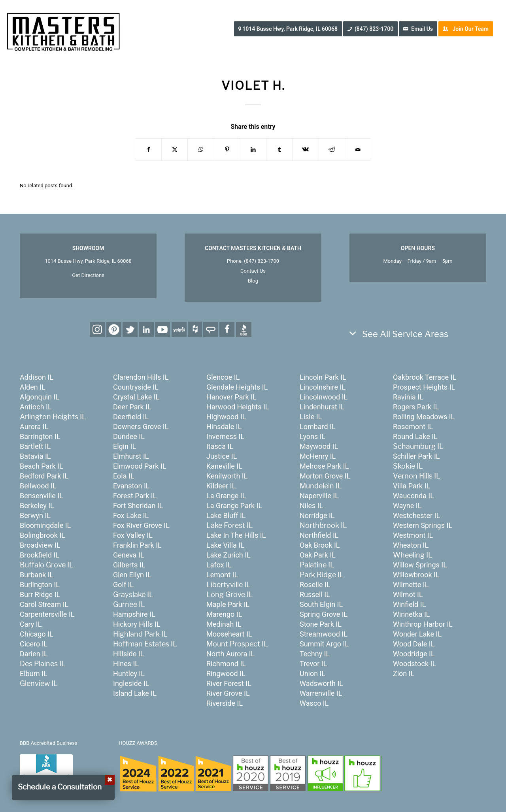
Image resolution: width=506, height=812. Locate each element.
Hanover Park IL (231, 397)
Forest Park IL (135, 496)
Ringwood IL (226, 674)
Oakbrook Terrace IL (425, 377)
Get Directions (88, 275)
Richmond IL (226, 664)
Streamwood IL (324, 634)
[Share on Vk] (305, 150)
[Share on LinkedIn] (253, 150)
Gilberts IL (129, 565)
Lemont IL (222, 575)
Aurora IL (34, 427)
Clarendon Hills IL (141, 377)
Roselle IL (315, 585)
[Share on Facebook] (148, 150)
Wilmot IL (408, 594)
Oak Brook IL (320, 545)
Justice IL (222, 456)
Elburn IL (34, 674)
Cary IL (31, 624)
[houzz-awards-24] (250, 773)
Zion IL (404, 674)
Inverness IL (225, 436)
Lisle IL (311, 417)
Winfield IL (409, 604)
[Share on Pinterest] (227, 150)
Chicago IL (37, 634)
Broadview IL (40, 545)
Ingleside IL (131, 683)
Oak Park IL (318, 555)
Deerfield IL (131, 417)
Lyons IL (312, 436)
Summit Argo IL (324, 644)
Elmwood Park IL (140, 466)
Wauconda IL (413, 496)
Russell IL (315, 594)
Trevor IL (313, 664)
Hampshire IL (134, 614)
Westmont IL (413, 535)
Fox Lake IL (131, 515)
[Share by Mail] (358, 150)
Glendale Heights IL (237, 387)
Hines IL (126, 664)
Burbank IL (37, 575)
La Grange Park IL (234, 506)
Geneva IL (129, 555)
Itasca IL (220, 446)
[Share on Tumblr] (279, 150)
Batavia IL (35, 456)
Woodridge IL (414, 654)
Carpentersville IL (47, 614)
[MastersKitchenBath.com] (63, 29)
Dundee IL (129, 436)
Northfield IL (319, 535)
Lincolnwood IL (324, 397)
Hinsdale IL (224, 427)
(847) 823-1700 (261, 261)
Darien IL (34, 654)
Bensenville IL (42, 496)
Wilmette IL (411, 585)
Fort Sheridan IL (138, 506)
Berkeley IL (37, 506)
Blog (253, 281)
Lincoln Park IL (323, 377)
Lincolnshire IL (323, 387)
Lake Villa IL (225, 545)
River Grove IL (228, 693)
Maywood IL (319, 446)
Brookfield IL (40, 555)
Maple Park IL (228, 604)
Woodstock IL (414, 664)
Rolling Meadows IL (424, 417)
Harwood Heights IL (238, 407)
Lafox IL (219, 565)
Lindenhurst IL (322, 407)
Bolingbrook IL (42, 535)
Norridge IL (317, 515)
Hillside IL (128, 654)
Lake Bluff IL (226, 515)
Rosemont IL (413, 427)
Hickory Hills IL (137, 624)
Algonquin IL (40, 397)
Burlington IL (40, 585)
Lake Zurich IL (228, 555)
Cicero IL (34, 644)
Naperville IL (319, 496)
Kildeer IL (221, 486)
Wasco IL (314, 703)
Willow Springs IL (420, 565)
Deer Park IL (132, 407)
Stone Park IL (321, 624)
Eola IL (124, 476)
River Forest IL (229, 683)
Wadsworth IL (321, 683)
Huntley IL (129, 674)
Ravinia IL (408, 397)
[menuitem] (291, 29)
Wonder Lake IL (417, 634)
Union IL (312, 674)
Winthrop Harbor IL (423, 624)
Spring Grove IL (324, 614)
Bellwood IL (38, 486)
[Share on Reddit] (332, 150)
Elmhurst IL (131, 456)
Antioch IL (36, 407)
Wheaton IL (411, 545)
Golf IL (123, 585)
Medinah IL (224, 624)
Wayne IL (407, 506)
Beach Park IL (42, 466)
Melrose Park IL (324, 466)
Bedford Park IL (44, 476)
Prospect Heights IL (424, 387)
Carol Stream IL (44, 604)
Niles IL (311, 506)
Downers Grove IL (141, 427)
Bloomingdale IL (45, 525)
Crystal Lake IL (136, 397)
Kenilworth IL (227, 476)
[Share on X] (175, 150)
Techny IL (315, 654)
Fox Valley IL (133, 535)
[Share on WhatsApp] (201, 150)
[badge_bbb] (46, 770)
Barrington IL (40, 436)
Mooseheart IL (229, 634)
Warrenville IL (321, 693)
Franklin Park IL (137, 545)
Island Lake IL (135, 693)
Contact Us (253, 271)
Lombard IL (318, 427)
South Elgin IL (321, 604)
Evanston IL (131, 486)
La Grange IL (226, 496)
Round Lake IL (415, 436)
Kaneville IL (224, 466)
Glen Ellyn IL (132, 575)
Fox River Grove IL (141, 525)
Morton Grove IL (325, 476)
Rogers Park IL (416, 407)
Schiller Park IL (416, 456)
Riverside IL (225, 703)
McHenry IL (318, 456)
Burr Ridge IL (40, 594)
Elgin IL (125, 446)
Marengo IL (224, 614)
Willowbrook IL (416, 575)
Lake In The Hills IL (236, 535)
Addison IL (37, 377)
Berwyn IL (35, 515)
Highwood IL (226, 417)
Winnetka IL (412, 614)
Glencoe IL (223, 377)
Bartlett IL (35, 446)
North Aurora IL (230, 654)
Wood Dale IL (414, 644)
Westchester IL (416, 515)
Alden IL (33, 387)
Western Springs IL (423, 525)
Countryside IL (136, 387)
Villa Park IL (412, 486)
